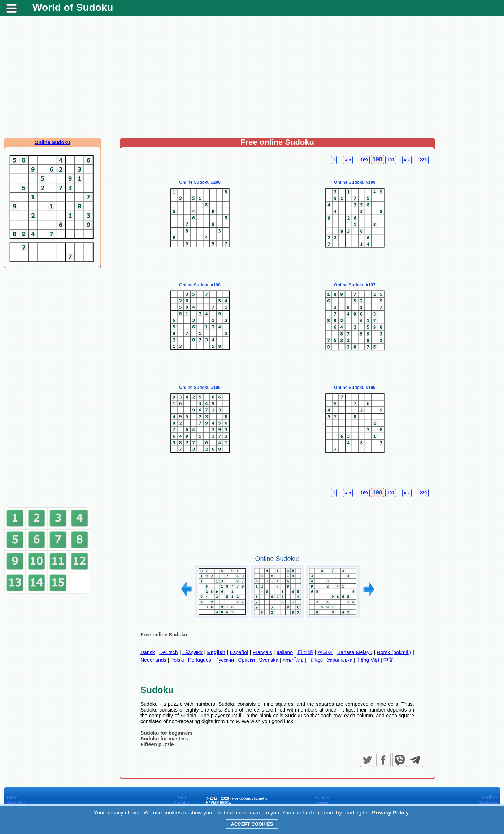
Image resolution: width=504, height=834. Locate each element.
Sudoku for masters (164, 739)
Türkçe (315, 660)
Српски (246, 660)
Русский (225, 660)
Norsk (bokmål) (394, 652)
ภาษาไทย (293, 660)
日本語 (305, 652)
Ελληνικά (192, 652)
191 (391, 160)
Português (200, 660)
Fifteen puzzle (157, 744)
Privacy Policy (390, 813)
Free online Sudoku (164, 635)
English (216, 652)
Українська (340, 660)
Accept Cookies (252, 824)
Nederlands (153, 660)
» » (407, 160)
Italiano (285, 652)
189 (364, 160)
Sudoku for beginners (167, 733)
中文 (388, 660)
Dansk (148, 652)
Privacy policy (218, 802)
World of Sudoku (73, 7)
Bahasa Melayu (355, 652)
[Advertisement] (252, 80)
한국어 (325, 652)
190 (377, 159)
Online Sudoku (53, 142)
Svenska (269, 660)
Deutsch (168, 652)
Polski (177, 660)
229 (423, 160)
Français (262, 652)
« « (348, 160)
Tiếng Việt (368, 660)
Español (239, 652)
